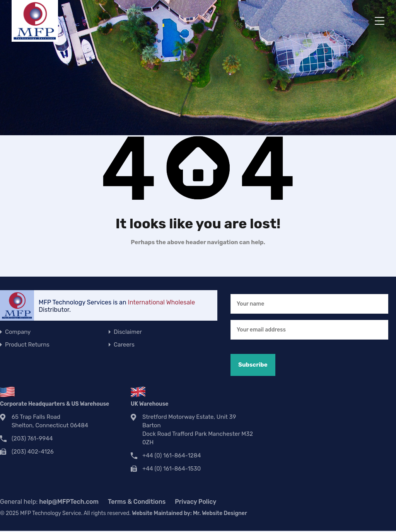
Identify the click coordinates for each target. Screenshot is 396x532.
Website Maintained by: (189, 513)
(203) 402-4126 (33, 452)
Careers (124, 345)
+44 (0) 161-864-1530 (172, 469)
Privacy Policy (195, 502)
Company (18, 332)
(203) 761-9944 (32, 439)
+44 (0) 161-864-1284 (172, 456)
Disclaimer (128, 332)
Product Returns (27, 345)
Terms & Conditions (137, 502)
